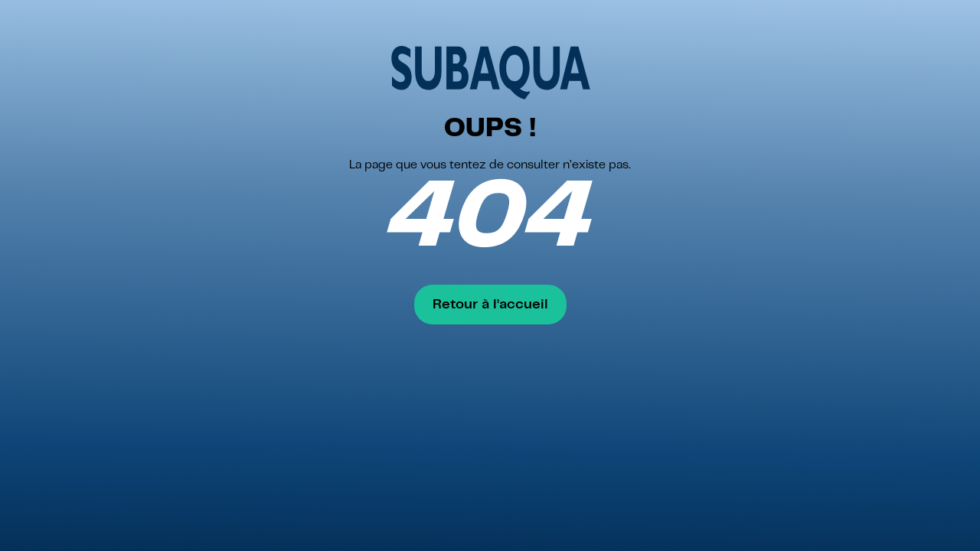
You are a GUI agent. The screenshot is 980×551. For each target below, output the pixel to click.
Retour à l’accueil (490, 305)
